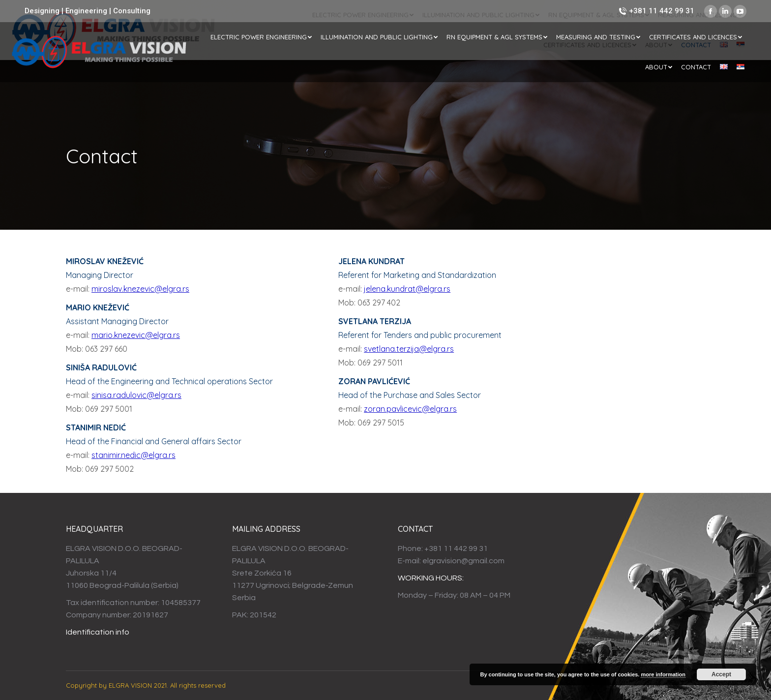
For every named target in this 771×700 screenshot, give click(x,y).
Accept (721, 674)
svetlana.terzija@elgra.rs (409, 349)
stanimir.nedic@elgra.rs (133, 455)
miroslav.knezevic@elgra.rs (140, 289)
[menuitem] (261, 37)
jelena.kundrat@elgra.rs (407, 289)
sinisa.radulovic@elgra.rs (136, 395)
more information (663, 674)
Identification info (98, 632)
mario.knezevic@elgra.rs (136, 335)
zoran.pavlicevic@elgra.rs (410, 409)
